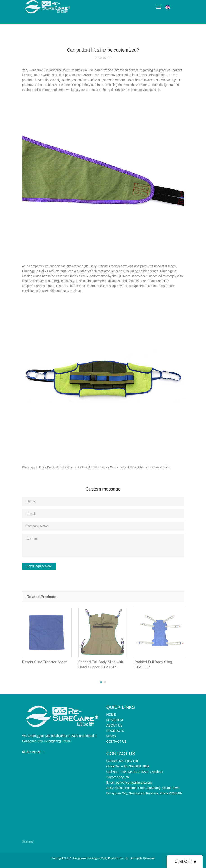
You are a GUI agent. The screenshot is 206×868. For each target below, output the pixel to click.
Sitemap (28, 841)
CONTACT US (40, 834)
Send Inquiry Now (39, 566)
